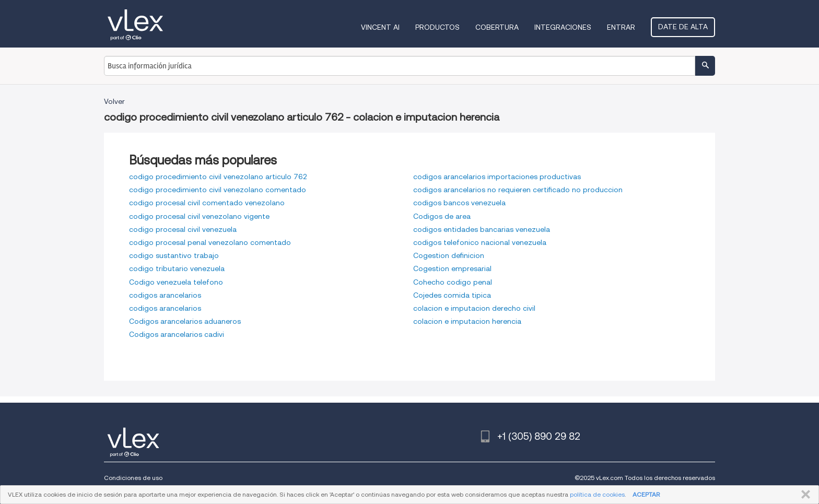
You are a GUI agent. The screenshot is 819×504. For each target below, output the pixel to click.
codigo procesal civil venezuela (183, 229)
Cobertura (497, 27)
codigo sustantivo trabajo (174, 255)
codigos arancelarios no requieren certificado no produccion (518, 190)
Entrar (621, 27)
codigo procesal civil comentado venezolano (207, 203)
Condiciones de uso (133, 478)
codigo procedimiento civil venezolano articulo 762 (218, 177)
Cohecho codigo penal (453, 282)
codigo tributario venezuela (177, 268)
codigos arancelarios (165, 295)
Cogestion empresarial (452, 268)
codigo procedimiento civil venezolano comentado (218, 190)
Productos (437, 27)
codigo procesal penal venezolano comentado (210, 242)
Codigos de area (442, 216)
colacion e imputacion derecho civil (474, 308)
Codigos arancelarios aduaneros (185, 321)
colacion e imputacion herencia (467, 321)
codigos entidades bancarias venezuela (482, 229)
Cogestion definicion (449, 255)
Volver (114, 101)
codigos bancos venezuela (459, 203)
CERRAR (804, 495)
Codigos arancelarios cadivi (177, 334)
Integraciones (563, 27)
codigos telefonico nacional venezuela (480, 242)
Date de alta (683, 27)
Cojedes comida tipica (452, 295)
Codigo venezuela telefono (176, 282)
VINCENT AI (380, 27)
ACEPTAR (646, 494)
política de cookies (597, 494)
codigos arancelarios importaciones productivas (497, 177)
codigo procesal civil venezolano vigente (199, 216)
